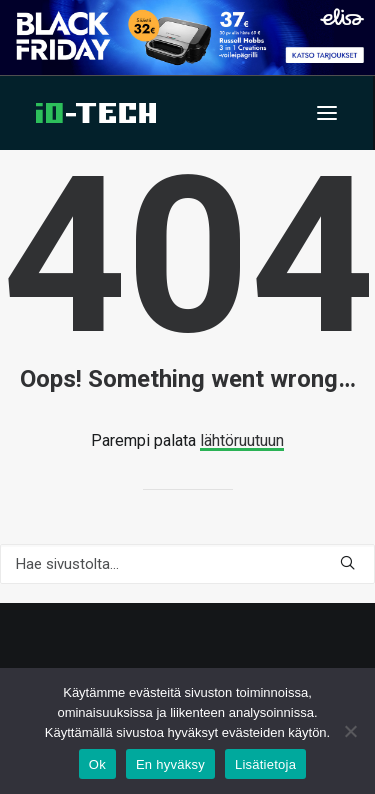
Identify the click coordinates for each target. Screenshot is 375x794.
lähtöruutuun (242, 440)
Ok (97, 764)
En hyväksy (170, 764)
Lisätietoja (265, 764)
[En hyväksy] (350, 731)
